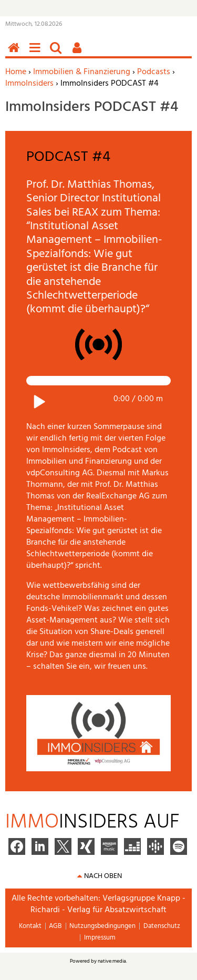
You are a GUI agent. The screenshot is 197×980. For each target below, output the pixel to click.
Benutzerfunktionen (79, 53)
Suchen (58, 53)
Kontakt (30, 926)
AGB (55, 926)
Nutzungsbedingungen (102, 926)
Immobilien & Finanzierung (82, 72)
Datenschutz (162, 926)
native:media (112, 961)
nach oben (103, 876)
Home (16, 72)
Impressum (100, 938)
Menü (37, 53)
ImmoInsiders (29, 84)
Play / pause (37, 402)
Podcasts (154, 72)
